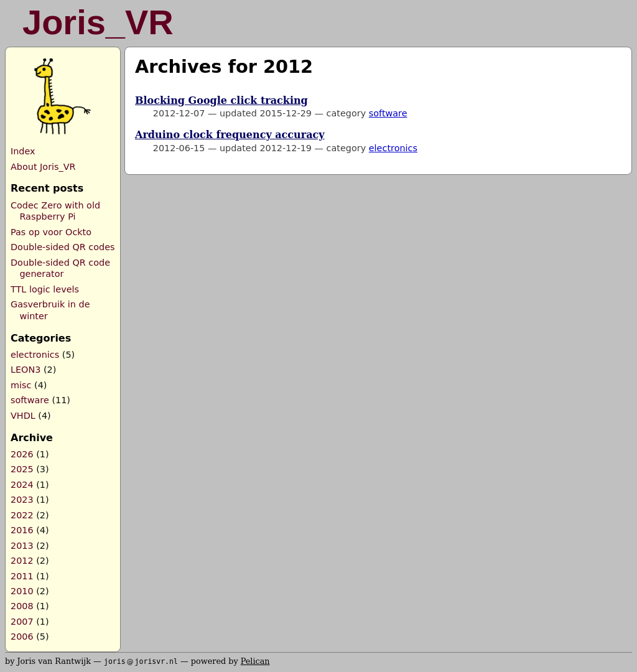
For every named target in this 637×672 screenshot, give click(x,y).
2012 (22, 561)
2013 (22, 546)
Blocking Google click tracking (221, 100)
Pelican (255, 661)
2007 (22, 622)
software (30, 400)
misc (21, 385)
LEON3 (26, 370)
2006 (22, 637)
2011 (22, 576)
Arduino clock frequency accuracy (230, 135)
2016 (22, 530)
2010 (22, 591)
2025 (22, 469)
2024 (22, 485)
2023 (22, 500)
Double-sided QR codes (63, 247)
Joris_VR (98, 22)
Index (23, 151)
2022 (22, 515)
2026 (22, 454)
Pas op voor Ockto (51, 232)
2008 (22, 606)
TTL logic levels (45, 289)
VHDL (23, 416)
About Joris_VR (43, 167)
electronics (35, 355)
